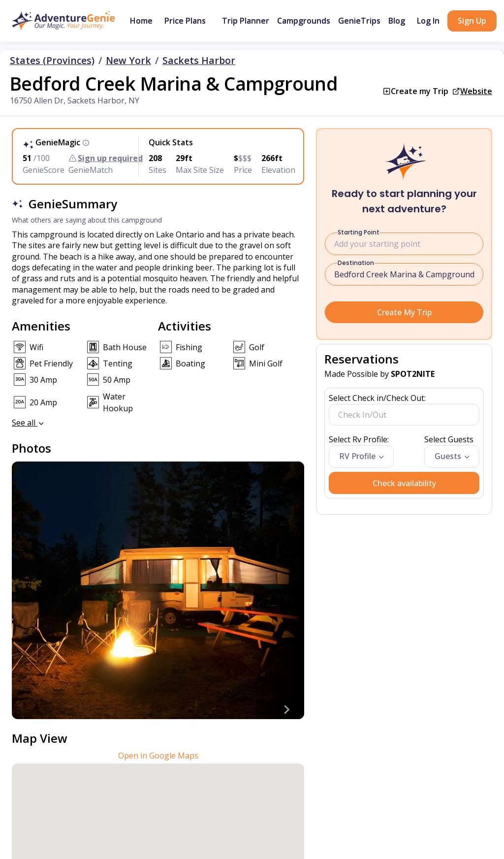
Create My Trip (404, 312)
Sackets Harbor (199, 61)
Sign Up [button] (472, 21)
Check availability (404, 483)
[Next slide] (286, 709)
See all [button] (29, 423)
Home (141, 21)
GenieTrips (359, 21)
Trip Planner (246, 21)
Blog (397, 21)
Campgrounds (304, 21)
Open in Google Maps (158, 756)
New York (128, 61)
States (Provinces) (52, 61)
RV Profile (357, 456)
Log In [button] (428, 21)
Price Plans (185, 21)
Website (476, 91)
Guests (448, 456)
